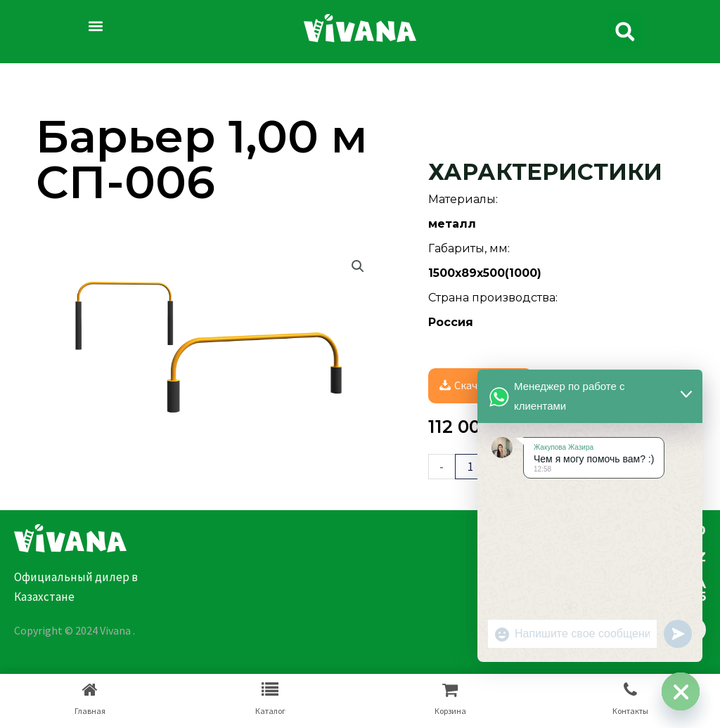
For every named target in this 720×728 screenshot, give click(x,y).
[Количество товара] (471, 467)
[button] (95, 26)
